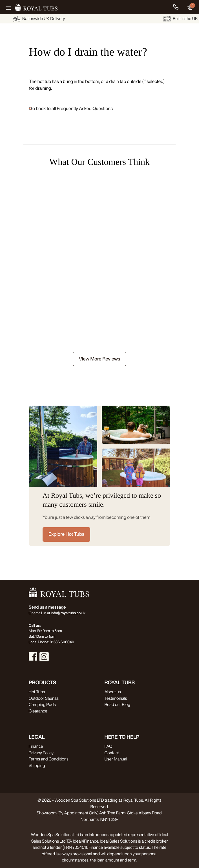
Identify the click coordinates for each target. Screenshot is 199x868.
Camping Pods (42, 704)
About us (113, 692)
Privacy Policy (41, 753)
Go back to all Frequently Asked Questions (71, 108)
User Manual (116, 759)
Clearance (38, 711)
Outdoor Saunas (44, 698)
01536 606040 (62, 642)
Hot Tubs (37, 692)
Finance (36, 746)
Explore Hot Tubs (66, 534)
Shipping (37, 765)
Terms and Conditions (49, 759)
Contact (112, 753)
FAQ (109, 746)
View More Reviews (99, 359)
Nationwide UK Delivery (84, 19)
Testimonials (116, 698)
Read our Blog (118, 704)
